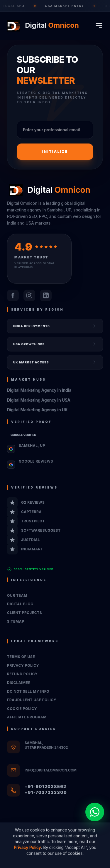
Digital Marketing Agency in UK (37, 410)
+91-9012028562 (46, 786)
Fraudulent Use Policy (32, 700)
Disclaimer (19, 683)
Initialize (55, 152)
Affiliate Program (27, 717)
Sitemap (16, 621)
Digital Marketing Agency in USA (39, 400)
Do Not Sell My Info (28, 691)
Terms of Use (21, 657)
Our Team (17, 595)
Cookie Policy (22, 709)
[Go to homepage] (42, 26)
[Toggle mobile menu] (99, 26)
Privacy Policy (23, 665)
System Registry (55, 860)
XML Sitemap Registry (87, 840)
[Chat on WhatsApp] (95, 812)
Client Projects (24, 613)
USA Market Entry (66, 6)
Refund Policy (22, 674)
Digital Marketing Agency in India (39, 390)
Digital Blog (20, 604)
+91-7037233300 (46, 792)
